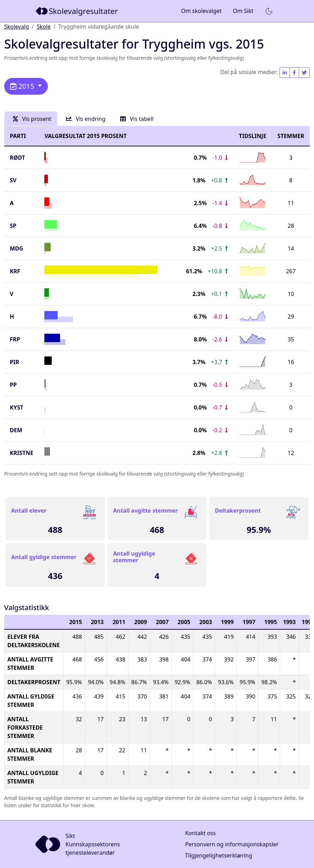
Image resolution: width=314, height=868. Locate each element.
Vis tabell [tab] (137, 119)
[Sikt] (78, 11)
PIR (14, 362)
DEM (16, 430)
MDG (16, 248)
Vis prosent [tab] (32, 119)
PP (13, 385)
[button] (269, 11)
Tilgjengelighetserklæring (219, 855)
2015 (23, 86)
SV (13, 180)
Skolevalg (17, 27)
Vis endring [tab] (86, 119)
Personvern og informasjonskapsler (232, 844)
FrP (15, 339)
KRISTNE (21, 453)
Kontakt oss (200, 833)
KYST (17, 407)
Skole (44, 27)
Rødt (17, 158)
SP (13, 226)
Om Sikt (243, 11)
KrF (15, 271)
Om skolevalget (201, 11)
